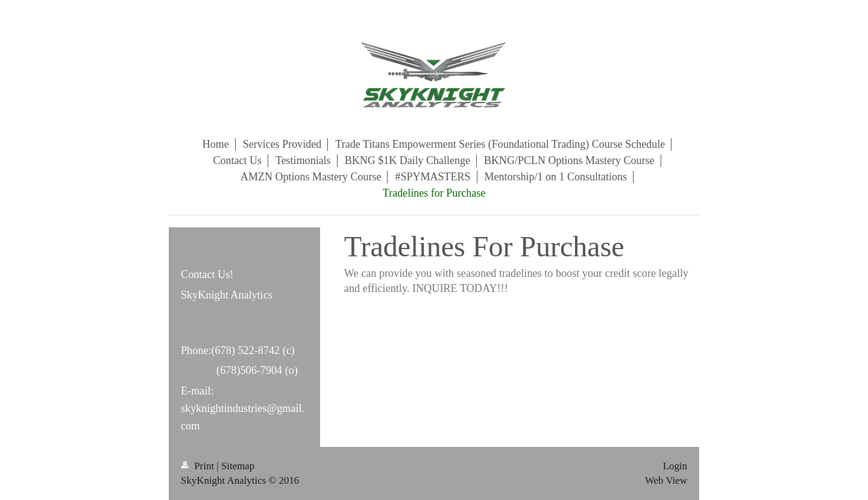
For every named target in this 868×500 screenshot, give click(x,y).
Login (675, 466)
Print (199, 466)
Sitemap (238, 466)
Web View (666, 480)
